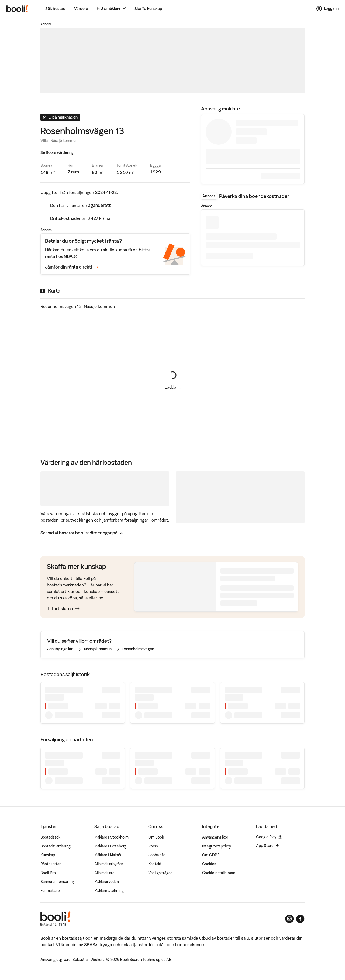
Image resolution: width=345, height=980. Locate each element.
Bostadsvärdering (56, 846)
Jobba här (157, 855)
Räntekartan (51, 864)
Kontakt (155, 864)
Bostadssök (50, 837)
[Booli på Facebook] (300, 919)
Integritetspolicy (217, 846)
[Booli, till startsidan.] (17, 9)
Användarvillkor (215, 837)
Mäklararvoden (107, 882)
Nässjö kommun (98, 649)
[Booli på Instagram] (289, 919)
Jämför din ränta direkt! (72, 267)
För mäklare (50, 891)
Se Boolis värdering (57, 152)
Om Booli (156, 837)
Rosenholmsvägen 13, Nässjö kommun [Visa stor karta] (78, 306)
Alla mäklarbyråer (109, 864)
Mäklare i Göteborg (110, 846)
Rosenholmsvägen (138, 649)
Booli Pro (48, 873)
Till (63, 609)
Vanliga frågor (160, 873)
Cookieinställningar (219, 873)
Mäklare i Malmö (108, 855)
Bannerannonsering (57, 882)
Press (153, 846)
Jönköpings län (60, 649)
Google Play (269, 837)
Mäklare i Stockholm (111, 837)
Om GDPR (211, 855)
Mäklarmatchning (109, 891)
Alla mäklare (104, 873)
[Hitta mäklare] (111, 8)
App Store (268, 846)
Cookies (209, 864)
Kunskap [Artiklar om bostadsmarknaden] (48, 855)
